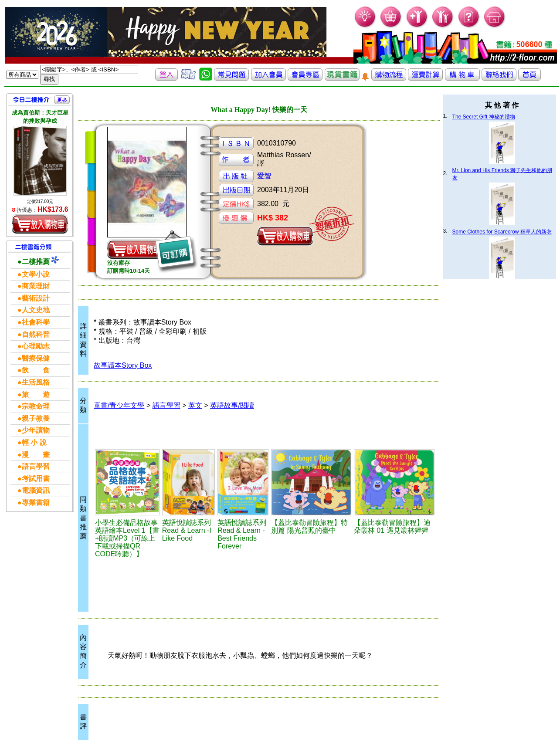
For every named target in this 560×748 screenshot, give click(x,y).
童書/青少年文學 (119, 405)
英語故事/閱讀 (232, 405)
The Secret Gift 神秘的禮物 (484, 117)
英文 (195, 405)
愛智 (264, 176)
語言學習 (166, 405)
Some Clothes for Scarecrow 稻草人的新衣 (502, 232)
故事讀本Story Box (123, 365)
